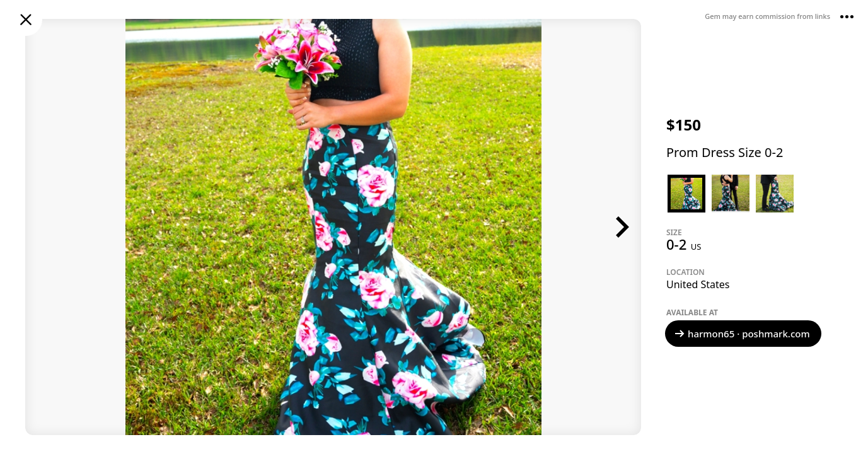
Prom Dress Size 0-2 (725, 152)
